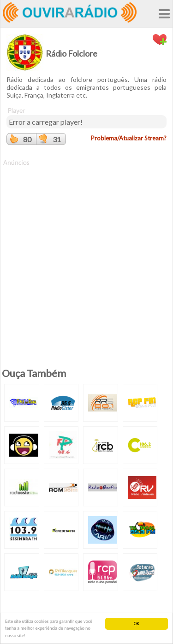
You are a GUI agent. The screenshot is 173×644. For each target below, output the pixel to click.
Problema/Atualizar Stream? (129, 138)
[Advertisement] (86, 253)
